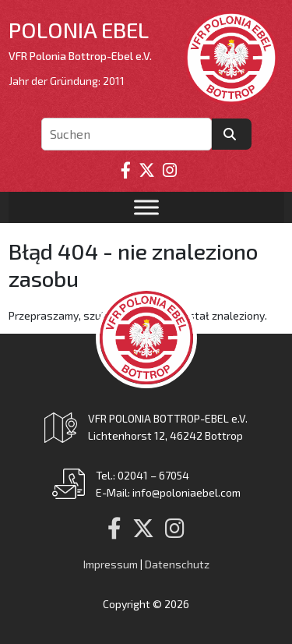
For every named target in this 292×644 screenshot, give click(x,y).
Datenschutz (177, 564)
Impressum (111, 564)
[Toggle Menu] (146, 208)
